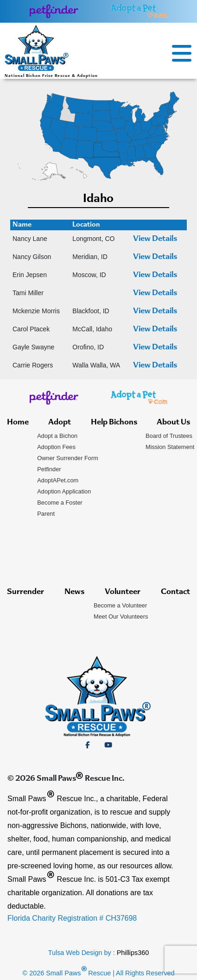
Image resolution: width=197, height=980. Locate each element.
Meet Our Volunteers (121, 616)
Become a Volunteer (120, 605)
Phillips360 (133, 953)
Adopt (60, 423)
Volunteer (123, 592)
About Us (173, 423)
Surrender (25, 592)
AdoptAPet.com (58, 480)
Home (18, 423)
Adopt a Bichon (57, 436)
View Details (155, 239)
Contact (175, 592)
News (74, 592)
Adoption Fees (56, 447)
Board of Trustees (169, 436)
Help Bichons (114, 423)
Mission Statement (170, 447)
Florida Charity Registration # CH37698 (72, 918)
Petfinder (49, 469)
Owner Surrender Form (68, 458)
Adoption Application (64, 491)
